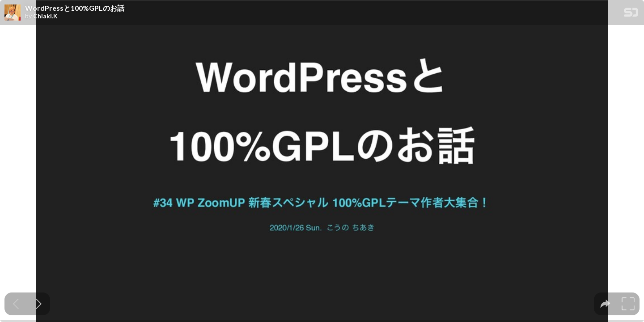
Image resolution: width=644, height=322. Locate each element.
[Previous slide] (16, 304)
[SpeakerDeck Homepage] (631, 14)
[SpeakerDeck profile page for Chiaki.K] (13, 13)
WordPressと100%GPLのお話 (75, 8)
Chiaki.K (45, 16)
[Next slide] (39, 304)
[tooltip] (605, 304)
